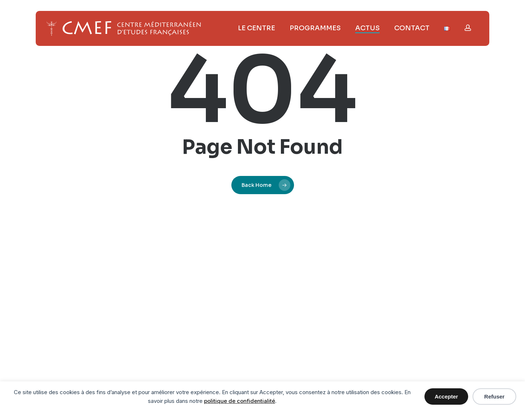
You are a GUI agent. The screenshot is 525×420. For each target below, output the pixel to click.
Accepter (446, 397)
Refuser (494, 397)
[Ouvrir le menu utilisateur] (468, 28)
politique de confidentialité (240, 401)
